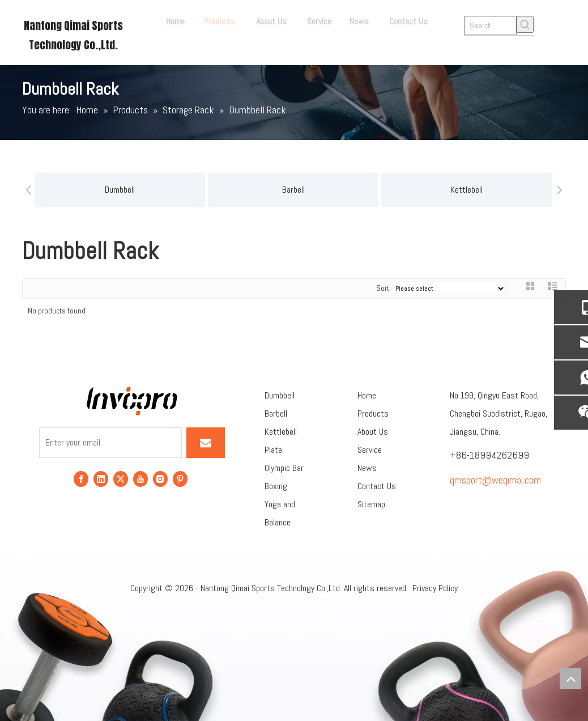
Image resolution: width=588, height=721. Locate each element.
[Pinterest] (180, 478)
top (570, 678)
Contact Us (377, 486)
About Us (373, 432)
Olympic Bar (284, 468)
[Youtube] (140, 478)
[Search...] (490, 26)
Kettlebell (358, 190)
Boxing (276, 486)
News (367, 468)
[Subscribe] (206, 443)
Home (367, 395)
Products (373, 413)
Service (370, 450)
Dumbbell (280, 395)
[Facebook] (81, 478)
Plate (273, 450)
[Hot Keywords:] (525, 24)
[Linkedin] (101, 478)
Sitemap (371, 504)
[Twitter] (121, 478)
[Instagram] (160, 478)
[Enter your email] (110, 443)
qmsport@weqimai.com (495, 480)
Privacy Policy (435, 588)
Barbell (185, 190)
